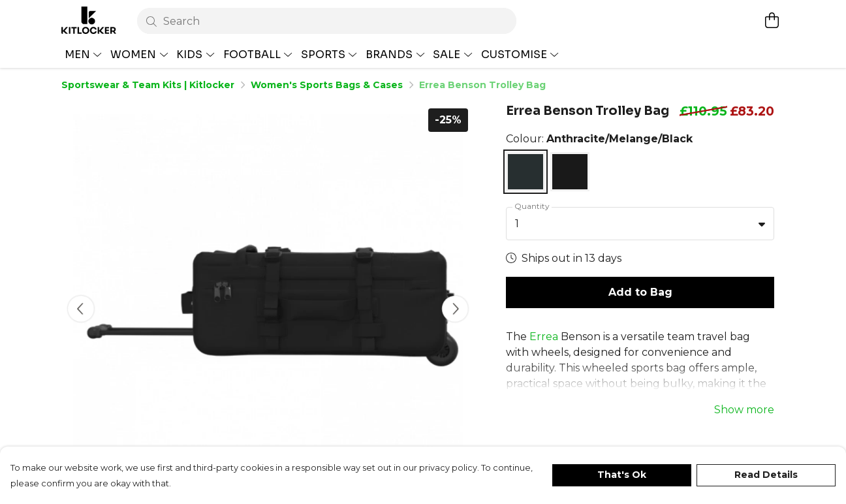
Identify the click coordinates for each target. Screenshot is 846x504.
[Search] (327, 21)
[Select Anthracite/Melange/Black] (525, 172)
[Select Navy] (570, 172)
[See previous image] (81, 309)
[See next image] (455, 309)
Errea (544, 303)
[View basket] (772, 20)
